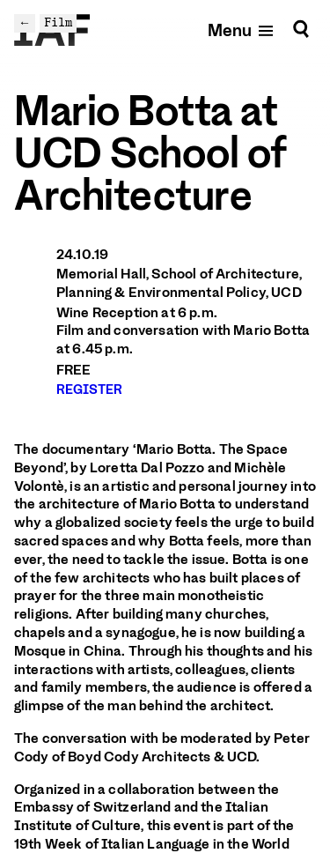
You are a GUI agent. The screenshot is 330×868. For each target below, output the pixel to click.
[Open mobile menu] (242, 30)
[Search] (301, 30)
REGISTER (89, 389)
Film (58, 22)
